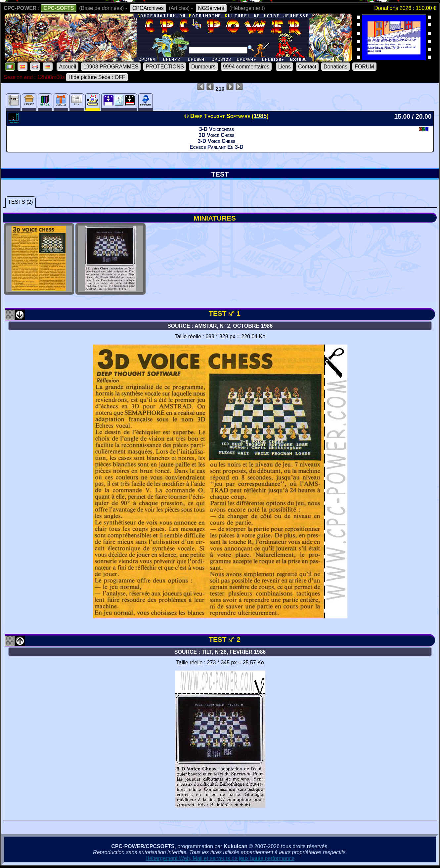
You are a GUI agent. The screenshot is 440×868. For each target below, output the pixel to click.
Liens (285, 67)
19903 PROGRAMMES (111, 67)
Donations (335, 67)
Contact (307, 67)
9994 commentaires (246, 67)
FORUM (364, 67)
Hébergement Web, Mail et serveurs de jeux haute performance (220, 858)
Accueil (67, 67)
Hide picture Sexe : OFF (97, 77)
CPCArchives (148, 8)
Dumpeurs (203, 67)
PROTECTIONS (165, 67)
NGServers (211, 8)
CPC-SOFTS (59, 8)
